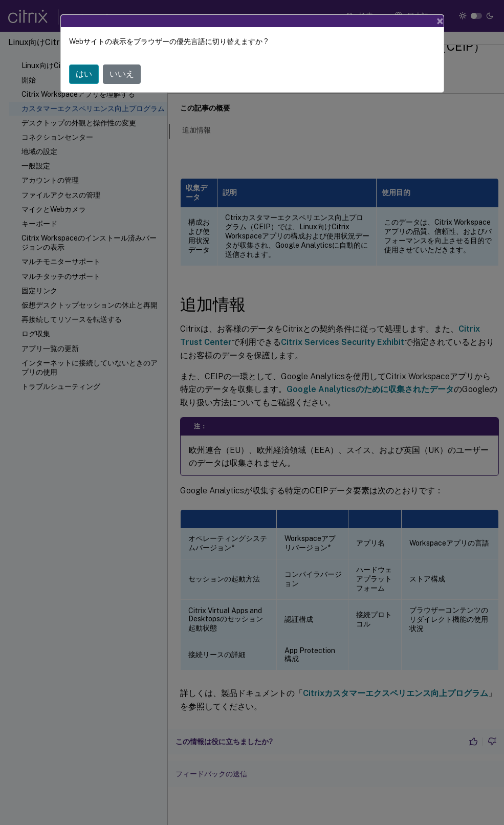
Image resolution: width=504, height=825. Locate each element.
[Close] (440, 21)
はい (84, 74)
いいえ (122, 74)
